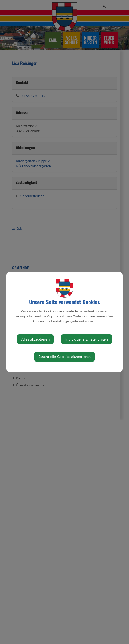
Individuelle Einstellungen (87, 339)
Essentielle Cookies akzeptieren (64, 356)
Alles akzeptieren (35, 339)
